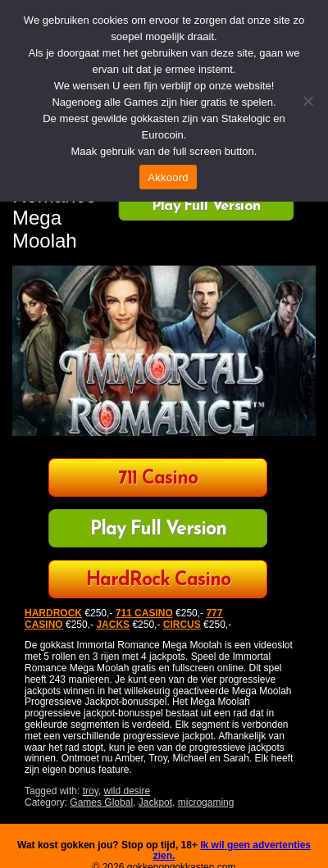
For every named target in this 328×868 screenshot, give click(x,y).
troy (91, 791)
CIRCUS (182, 625)
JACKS (113, 625)
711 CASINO (144, 613)
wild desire (128, 791)
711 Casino (158, 479)
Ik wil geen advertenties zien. (232, 851)
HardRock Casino (158, 581)
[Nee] (307, 101)
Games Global (101, 802)
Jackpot (155, 802)
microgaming (206, 802)
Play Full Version (206, 207)
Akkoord (168, 177)
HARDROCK (53, 613)
